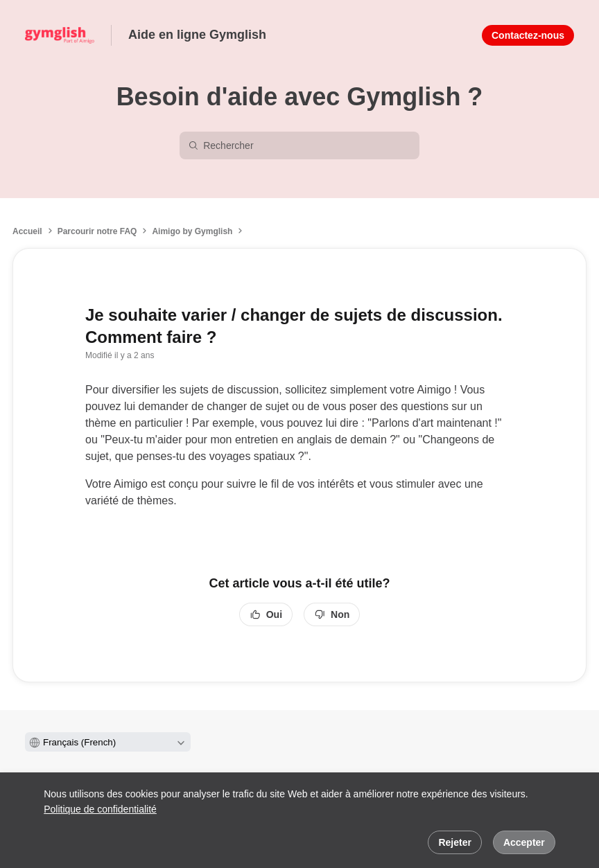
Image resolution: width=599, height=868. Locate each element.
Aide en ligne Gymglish (197, 35)
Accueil (27, 231)
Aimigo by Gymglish (192, 231)
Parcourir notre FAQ (97, 231)
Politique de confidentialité (100, 809)
